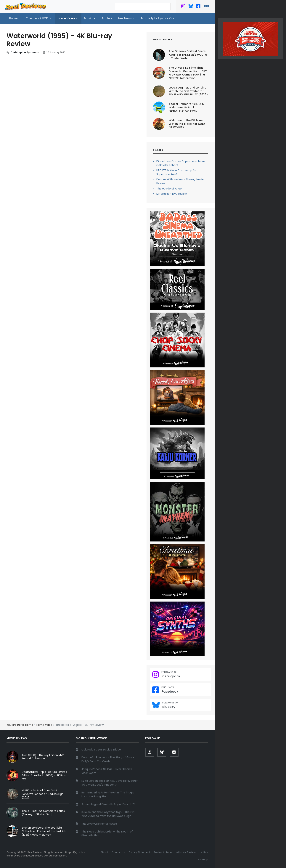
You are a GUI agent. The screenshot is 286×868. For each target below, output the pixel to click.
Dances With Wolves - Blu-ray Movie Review (180, 181)
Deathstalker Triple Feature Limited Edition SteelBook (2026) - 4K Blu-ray (44, 775)
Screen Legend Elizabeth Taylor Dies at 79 (109, 804)
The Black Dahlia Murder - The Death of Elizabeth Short (107, 834)
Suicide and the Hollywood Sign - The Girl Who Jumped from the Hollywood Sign (108, 814)
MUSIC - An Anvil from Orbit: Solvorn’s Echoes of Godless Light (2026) (43, 794)
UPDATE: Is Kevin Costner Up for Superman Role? (176, 172)
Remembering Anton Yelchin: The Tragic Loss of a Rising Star (108, 794)
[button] (37, 18)
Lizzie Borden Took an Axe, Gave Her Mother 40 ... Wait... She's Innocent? (110, 783)
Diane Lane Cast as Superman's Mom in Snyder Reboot (181, 163)
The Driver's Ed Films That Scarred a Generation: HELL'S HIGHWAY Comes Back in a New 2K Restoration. (188, 73)
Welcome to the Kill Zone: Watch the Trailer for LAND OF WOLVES (187, 124)
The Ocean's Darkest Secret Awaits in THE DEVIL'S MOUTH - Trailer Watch (188, 55)
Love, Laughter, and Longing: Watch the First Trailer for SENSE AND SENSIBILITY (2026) (188, 91)
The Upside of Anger (169, 189)
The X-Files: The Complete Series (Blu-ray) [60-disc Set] (43, 813)
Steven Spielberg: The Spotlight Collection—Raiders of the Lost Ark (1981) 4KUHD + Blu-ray (44, 831)
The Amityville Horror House (99, 824)
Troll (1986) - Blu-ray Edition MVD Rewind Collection (43, 757)
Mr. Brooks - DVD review (172, 194)
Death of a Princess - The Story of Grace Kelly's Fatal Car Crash (108, 759)
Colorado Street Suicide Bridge (101, 750)
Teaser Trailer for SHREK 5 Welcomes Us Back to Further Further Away (186, 107)
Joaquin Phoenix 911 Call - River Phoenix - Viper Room (108, 771)
